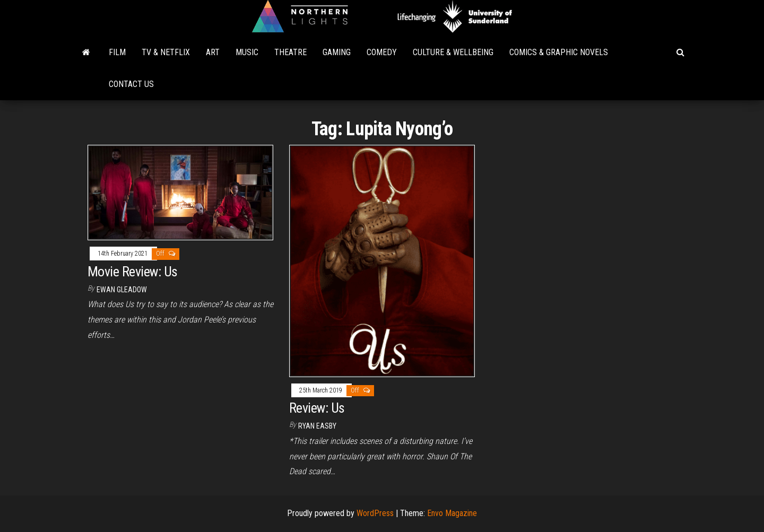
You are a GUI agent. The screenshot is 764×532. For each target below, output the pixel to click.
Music (247, 52)
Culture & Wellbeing (453, 52)
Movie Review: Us (133, 272)
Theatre (290, 52)
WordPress (375, 513)
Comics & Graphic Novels (559, 52)
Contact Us (131, 84)
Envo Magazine (452, 513)
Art (213, 52)
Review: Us (317, 408)
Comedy (382, 52)
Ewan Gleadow (122, 290)
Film (117, 52)
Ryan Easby (317, 426)
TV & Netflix (166, 52)
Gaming (337, 52)
